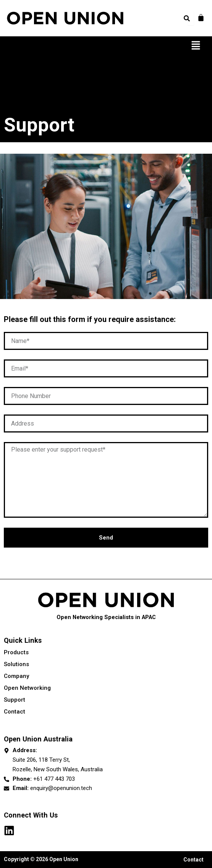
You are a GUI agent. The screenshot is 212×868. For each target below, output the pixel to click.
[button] (196, 46)
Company (106, 676)
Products (106, 652)
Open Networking (106, 688)
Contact (15, 712)
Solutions (106, 664)
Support (15, 700)
